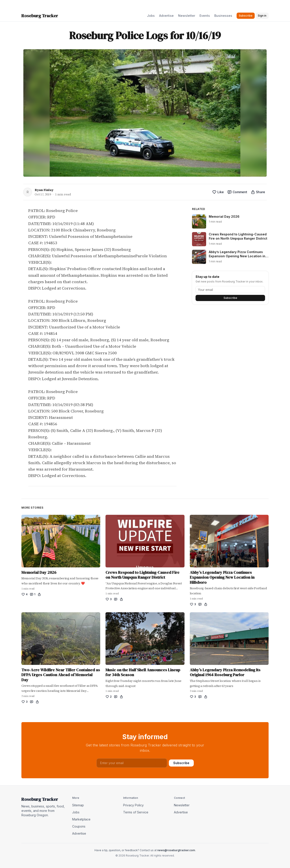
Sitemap (78, 805)
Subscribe (230, 298)
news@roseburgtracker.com (176, 850)
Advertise (166, 16)
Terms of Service (136, 812)
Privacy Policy (133, 805)
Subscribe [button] (246, 16)
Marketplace (81, 819)
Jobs (151, 16)
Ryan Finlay (44, 190)
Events (205, 16)
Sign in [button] (262, 16)
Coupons (79, 826)
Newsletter (187, 16)
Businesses (223, 16)
